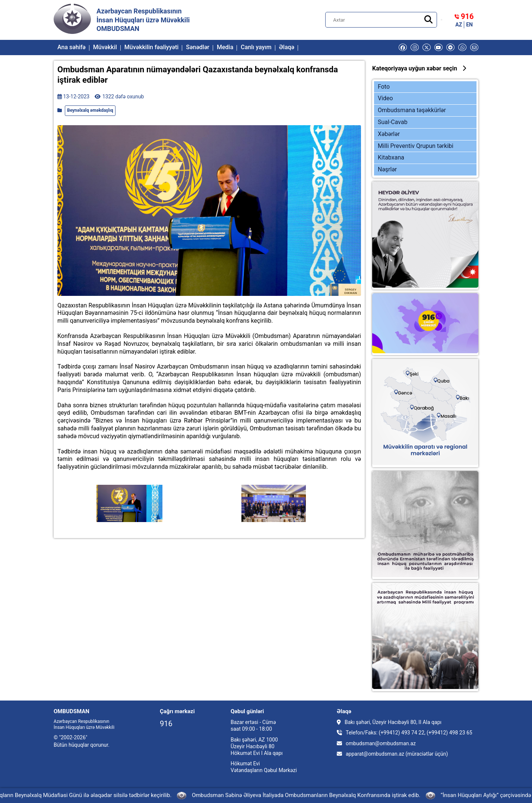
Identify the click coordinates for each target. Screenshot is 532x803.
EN (469, 25)
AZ (459, 25)
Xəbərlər (389, 134)
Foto (384, 87)
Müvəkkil (105, 47)
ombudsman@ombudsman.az (381, 743)
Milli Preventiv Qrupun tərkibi (416, 146)
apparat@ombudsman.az (375, 754)
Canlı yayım (256, 47)
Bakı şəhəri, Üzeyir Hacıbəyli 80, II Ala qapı (389, 722)
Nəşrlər (387, 169)
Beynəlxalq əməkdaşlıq (90, 110)
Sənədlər (198, 47)
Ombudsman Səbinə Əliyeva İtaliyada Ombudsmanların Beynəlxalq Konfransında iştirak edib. (308, 795)
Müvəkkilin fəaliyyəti (151, 47)
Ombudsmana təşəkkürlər (412, 110)
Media (225, 47)
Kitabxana (391, 157)
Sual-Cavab (393, 122)
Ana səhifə (72, 47)
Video (385, 98)
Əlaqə (287, 47)
